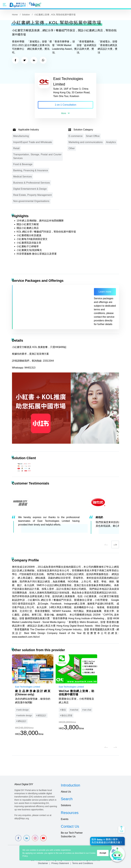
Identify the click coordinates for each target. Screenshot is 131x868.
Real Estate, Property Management (32, 195)
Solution (26, 15)
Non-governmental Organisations (31, 201)
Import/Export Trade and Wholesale (33, 142)
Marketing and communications (86, 142)
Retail (16, 148)
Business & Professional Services (32, 183)
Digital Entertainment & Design (30, 189)
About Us (66, 792)
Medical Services (23, 177)
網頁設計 (42, 715)
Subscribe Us (68, 836)
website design (25, 715)
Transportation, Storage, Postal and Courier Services (37, 156)
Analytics (111, 142)
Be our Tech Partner (72, 833)
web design (23, 710)
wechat (75, 710)
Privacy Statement (60, 863)
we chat (87, 710)
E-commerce (76, 136)
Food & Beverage (23, 164)
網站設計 (22, 721)
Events (65, 819)
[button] (106, 544)
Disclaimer (43, 863)
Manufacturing (21, 136)
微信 (64, 710)
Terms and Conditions (82, 863)
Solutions (66, 805)
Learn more (105, 292)
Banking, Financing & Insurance (31, 170)
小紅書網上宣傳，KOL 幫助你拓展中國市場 (55, 15)
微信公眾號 (67, 715)
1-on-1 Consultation (65, 105)
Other (72, 148)
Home (15, 15)
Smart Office (93, 136)
